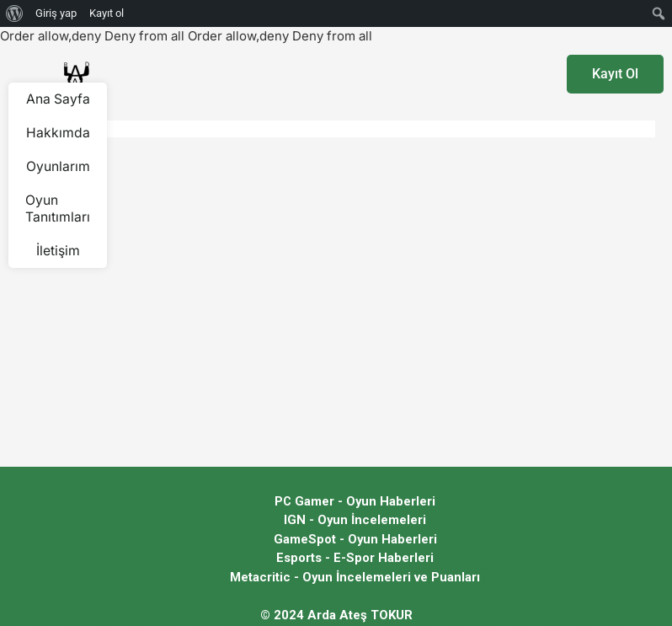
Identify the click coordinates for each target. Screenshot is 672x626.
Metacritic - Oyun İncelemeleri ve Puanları (355, 577)
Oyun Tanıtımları (58, 209)
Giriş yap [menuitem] (56, 13)
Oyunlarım (58, 167)
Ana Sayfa (58, 99)
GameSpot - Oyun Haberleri (355, 539)
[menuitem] (15, 13)
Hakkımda (58, 133)
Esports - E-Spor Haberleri (355, 558)
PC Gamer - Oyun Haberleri (355, 501)
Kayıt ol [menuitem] (107, 13)
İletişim (58, 251)
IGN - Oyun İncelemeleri (355, 520)
